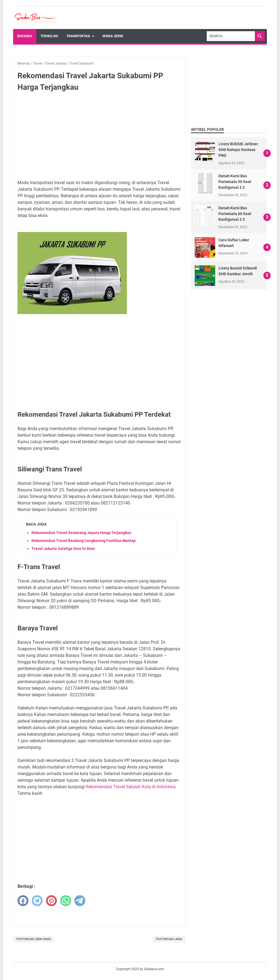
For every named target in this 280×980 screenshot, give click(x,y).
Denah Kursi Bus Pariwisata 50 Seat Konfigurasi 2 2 (235, 182)
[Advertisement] (99, 137)
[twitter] (37, 901)
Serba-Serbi (113, 36)
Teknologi (49, 36)
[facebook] (23, 901)
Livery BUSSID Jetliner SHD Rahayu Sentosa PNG (238, 150)
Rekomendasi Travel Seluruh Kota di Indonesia (131, 787)
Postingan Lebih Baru (34, 939)
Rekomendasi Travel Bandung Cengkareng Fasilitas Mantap (84, 541)
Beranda (25, 36)
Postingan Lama (169, 939)
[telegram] (80, 901)
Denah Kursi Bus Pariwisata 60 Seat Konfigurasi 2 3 (235, 214)
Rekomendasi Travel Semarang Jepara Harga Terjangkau (81, 533)
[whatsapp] (66, 901)
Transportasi (78, 36)
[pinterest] (51, 901)
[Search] (231, 36)
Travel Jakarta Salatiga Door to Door (63, 549)
